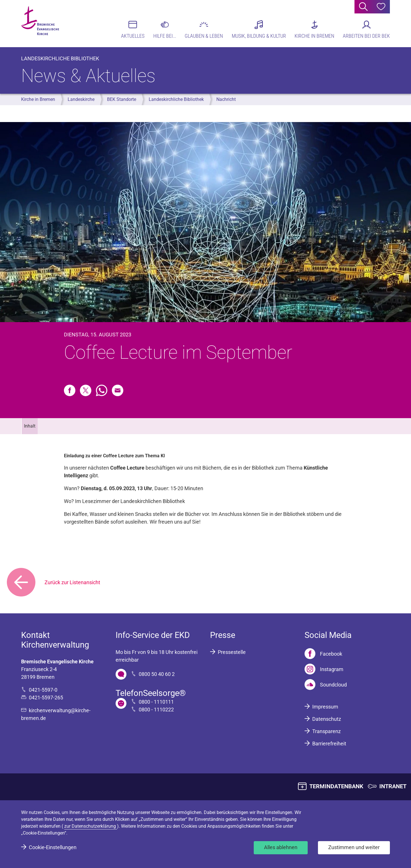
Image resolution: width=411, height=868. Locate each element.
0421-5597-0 (43, 690)
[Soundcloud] (326, 685)
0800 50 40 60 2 (157, 674)
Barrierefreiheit (329, 744)
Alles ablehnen (281, 847)
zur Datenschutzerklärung (91, 826)
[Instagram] (324, 669)
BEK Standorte (122, 99)
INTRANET (393, 786)
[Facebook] (323, 654)
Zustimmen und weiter (354, 847)
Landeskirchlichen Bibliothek (153, 501)
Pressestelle (232, 652)
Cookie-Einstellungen (53, 847)
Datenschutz (327, 719)
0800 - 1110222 (156, 710)
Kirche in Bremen (38, 99)
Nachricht (226, 99)
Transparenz (327, 731)
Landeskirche (81, 99)
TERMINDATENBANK (336, 786)
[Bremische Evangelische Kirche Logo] (43, 23)
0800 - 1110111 (156, 702)
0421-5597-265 (46, 698)
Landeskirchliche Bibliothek (176, 99)
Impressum (325, 707)
